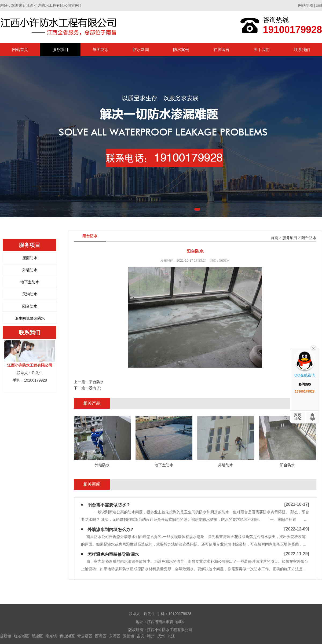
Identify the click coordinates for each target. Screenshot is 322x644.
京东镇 (51, 636)
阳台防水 (30, 306)
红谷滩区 (21, 636)
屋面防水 (101, 50)
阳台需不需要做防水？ (109, 505)
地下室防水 (30, 282)
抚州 (161, 636)
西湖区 (101, 636)
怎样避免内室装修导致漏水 (113, 554)
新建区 (37, 636)
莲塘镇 (6, 636)
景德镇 (129, 636)
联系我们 (302, 50)
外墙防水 (30, 270)
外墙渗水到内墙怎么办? (110, 530)
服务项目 (60, 50)
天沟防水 (30, 294)
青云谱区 (85, 636)
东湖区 (115, 636)
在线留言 (221, 50)
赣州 (151, 636)
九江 (171, 636)
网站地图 (306, 5)
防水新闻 (141, 50)
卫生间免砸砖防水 (30, 318)
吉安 (141, 636)
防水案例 (181, 50)
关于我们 (262, 50)
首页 (275, 238)
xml (319, 5)
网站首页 (20, 50)
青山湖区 (67, 636)
